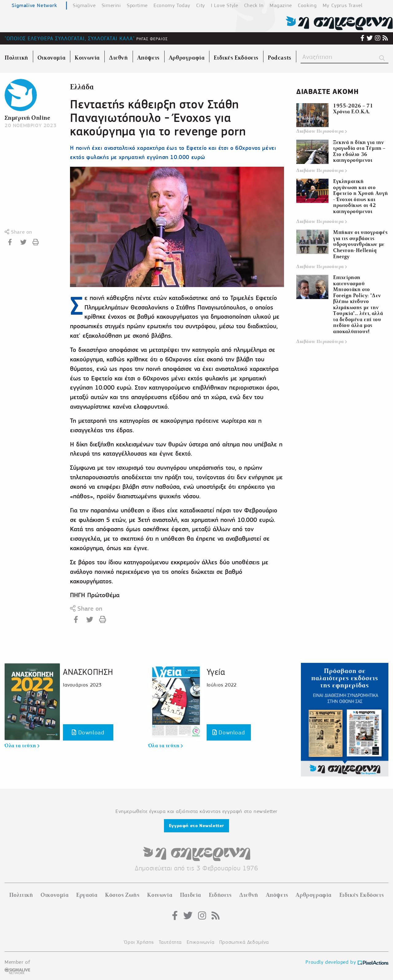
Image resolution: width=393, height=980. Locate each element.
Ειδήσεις (220, 895)
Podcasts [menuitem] (280, 58)
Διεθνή (249, 895)
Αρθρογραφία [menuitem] (187, 58)
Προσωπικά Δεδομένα (244, 942)
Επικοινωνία (201, 942)
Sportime (137, 5)
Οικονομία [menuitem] (51, 58)
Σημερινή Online (27, 118)
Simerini (111, 5)
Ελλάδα (82, 87)
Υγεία (216, 672)
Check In (254, 5)
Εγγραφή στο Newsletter (196, 826)
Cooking (307, 5)
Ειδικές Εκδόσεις (362, 895)
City (200, 5)
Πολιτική (21, 895)
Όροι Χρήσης (139, 942)
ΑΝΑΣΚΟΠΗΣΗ (88, 672)
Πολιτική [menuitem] (16, 58)
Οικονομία (54, 895)
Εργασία (87, 895)
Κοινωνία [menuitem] (87, 58)
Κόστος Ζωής (122, 895)
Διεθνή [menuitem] (119, 58)
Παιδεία (191, 895)
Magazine (281, 5)
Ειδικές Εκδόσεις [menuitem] (236, 58)
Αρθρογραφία (314, 895)
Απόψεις (277, 895)
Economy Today (172, 5)
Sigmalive (84, 5)
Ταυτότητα (170, 942)
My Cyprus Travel (343, 5)
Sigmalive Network (34, 5)
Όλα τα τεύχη (22, 746)
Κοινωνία (160, 895)
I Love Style (224, 5)
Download (88, 732)
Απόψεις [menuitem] (148, 58)
